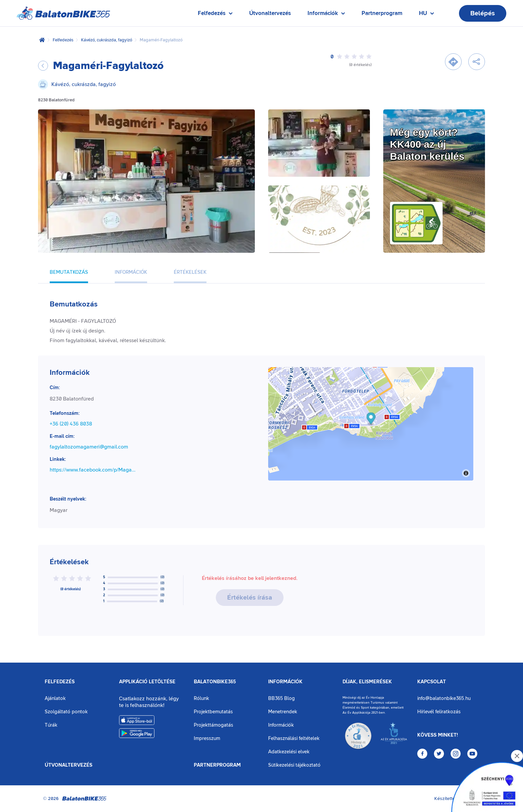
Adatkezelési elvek (289, 752)
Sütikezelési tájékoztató (294, 765)
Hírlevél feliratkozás (439, 712)
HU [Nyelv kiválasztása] (426, 15)
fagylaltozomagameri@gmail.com (89, 447)
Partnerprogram (382, 13)
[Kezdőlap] (42, 40)
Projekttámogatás (213, 725)
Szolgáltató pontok (66, 712)
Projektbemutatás (213, 712)
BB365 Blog (282, 698)
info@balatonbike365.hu (444, 698)
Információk (285, 682)
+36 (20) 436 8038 (71, 424)
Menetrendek (283, 712)
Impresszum (207, 738)
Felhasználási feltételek (294, 738)
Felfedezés (63, 40)
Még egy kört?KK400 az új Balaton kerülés (427, 144)
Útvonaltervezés (270, 13)
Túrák (51, 725)
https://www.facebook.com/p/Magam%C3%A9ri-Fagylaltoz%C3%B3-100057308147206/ (94, 470)
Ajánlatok (55, 698)
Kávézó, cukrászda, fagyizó (107, 40)
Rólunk (201, 698)
